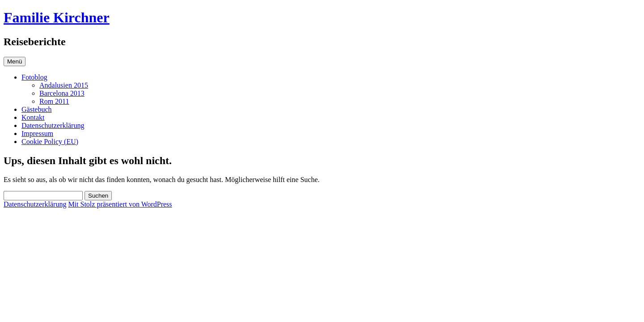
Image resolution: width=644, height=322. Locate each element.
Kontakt (33, 117)
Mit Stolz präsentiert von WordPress (120, 204)
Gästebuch (37, 109)
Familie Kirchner (57, 17)
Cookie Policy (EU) (50, 142)
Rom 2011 (54, 101)
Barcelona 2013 (62, 93)
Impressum (37, 133)
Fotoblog (34, 77)
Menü (15, 61)
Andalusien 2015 (64, 85)
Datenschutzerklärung (53, 125)
